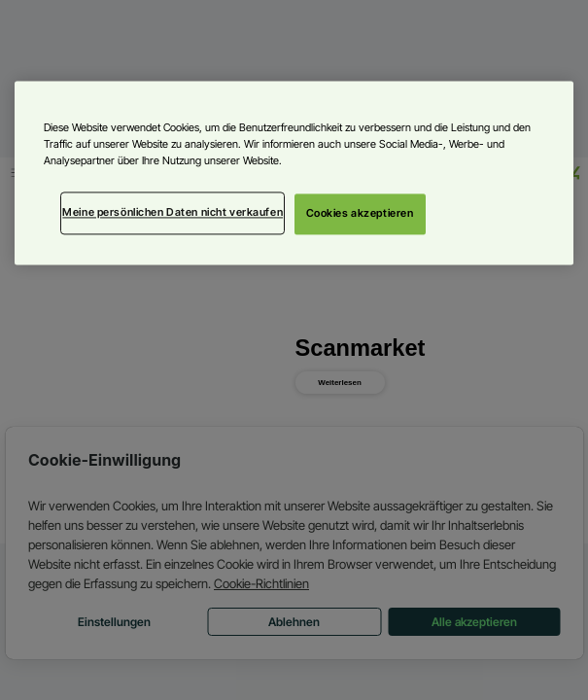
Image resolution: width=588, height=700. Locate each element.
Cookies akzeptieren (360, 214)
